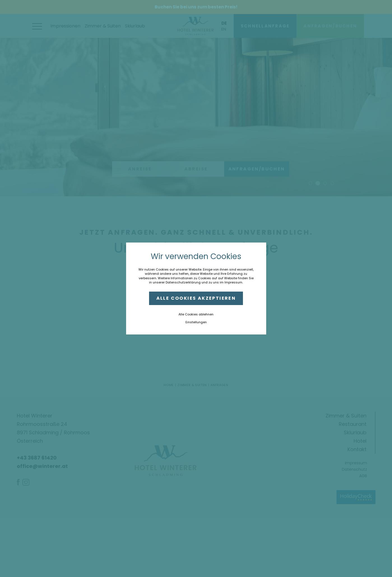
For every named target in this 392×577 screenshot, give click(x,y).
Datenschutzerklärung (183, 282)
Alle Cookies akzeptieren (196, 298)
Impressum (233, 282)
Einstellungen (196, 322)
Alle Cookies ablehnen (196, 314)
